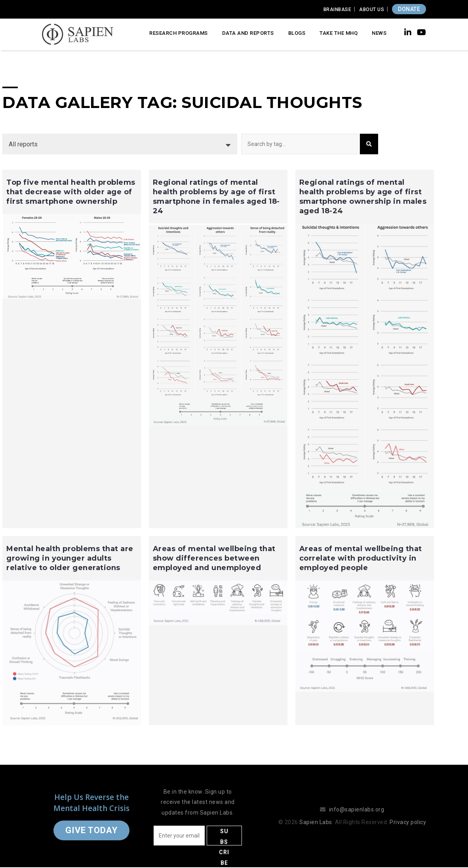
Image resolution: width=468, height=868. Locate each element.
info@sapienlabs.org (357, 809)
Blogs (297, 33)
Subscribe (224, 837)
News (379, 33)
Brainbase (338, 9)
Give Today (91, 830)
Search (369, 144)
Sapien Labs (316, 822)
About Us (372, 9)
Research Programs (179, 33)
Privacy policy (408, 822)
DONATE (409, 9)
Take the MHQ (339, 33)
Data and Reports (248, 33)
